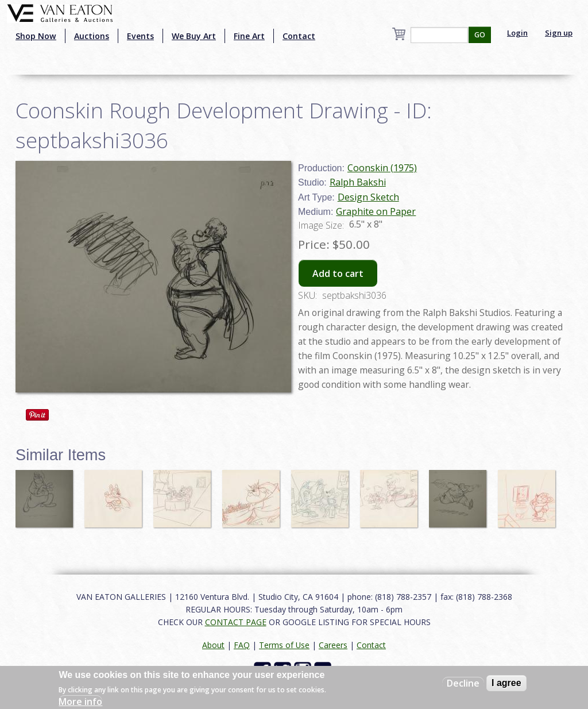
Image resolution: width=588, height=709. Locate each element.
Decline (463, 683)
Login (517, 33)
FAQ (242, 645)
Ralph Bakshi (358, 182)
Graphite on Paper (376, 211)
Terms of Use (284, 645)
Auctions (92, 36)
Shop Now (36, 36)
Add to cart (338, 273)
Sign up (559, 33)
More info (80, 702)
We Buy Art (194, 36)
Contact (299, 36)
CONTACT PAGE (236, 622)
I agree (506, 683)
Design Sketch (368, 197)
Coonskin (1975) (382, 168)
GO (480, 35)
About (213, 645)
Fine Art (249, 36)
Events (140, 36)
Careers (333, 645)
